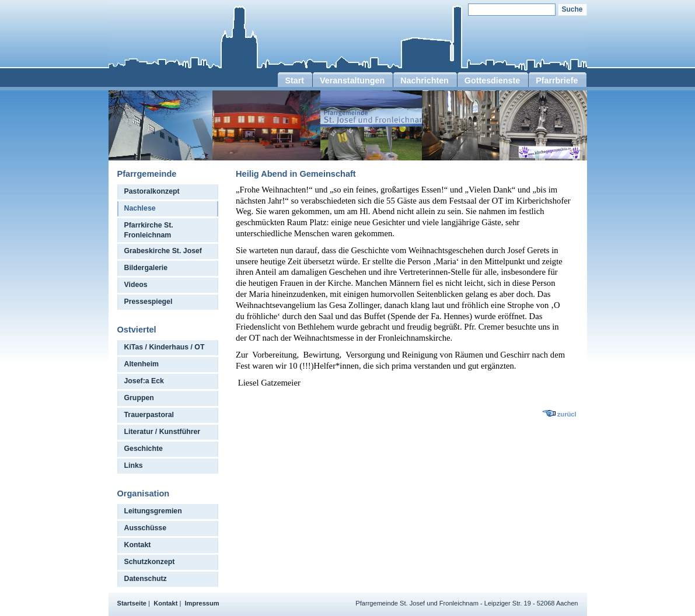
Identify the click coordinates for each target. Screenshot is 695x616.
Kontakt (138, 545)
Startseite (132, 603)
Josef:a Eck (144, 381)
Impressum (202, 603)
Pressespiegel (149, 302)
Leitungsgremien (153, 511)
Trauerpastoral (149, 415)
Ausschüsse (146, 528)
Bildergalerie (146, 268)
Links (134, 466)
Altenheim (142, 364)
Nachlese (140, 208)
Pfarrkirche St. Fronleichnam (149, 230)
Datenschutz (146, 579)
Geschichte (144, 449)
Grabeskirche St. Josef (163, 251)
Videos (136, 285)
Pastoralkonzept (152, 191)
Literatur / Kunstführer (163, 432)
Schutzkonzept (150, 562)
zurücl (567, 414)
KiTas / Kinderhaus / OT (165, 347)
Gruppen (139, 398)
